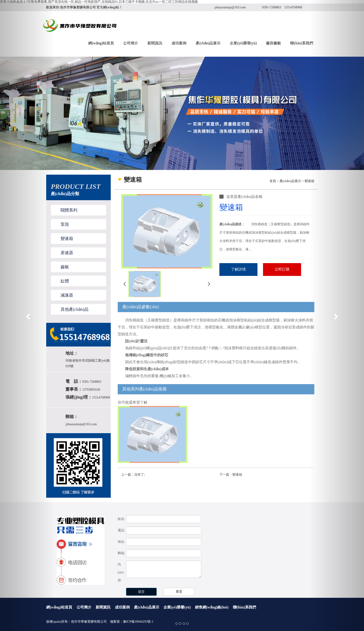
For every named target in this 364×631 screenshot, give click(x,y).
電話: (121, 530)
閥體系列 (69, 210)
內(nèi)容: (121, 572)
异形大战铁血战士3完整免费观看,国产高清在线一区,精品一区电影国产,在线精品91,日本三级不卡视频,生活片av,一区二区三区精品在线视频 (99, 2)
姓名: (121, 519)
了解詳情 (238, 269)
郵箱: (121, 553)
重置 (179, 592)
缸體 (65, 281)
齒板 (65, 267)
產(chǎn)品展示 (208, 43)
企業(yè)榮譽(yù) (243, 43)
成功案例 (179, 43)
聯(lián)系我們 (302, 43)
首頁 (273, 181)
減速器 (67, 295)
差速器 (67, 253)
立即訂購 (282, 269)
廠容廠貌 (273, 43)
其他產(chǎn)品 (75, 309)
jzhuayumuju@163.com (230, 7)
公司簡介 (131, 43)
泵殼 (65, 224)
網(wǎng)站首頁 (101, 43)
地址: (121, 542)
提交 (141, 592)
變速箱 (67, 239)
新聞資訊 (155, 43)
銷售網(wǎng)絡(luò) (212, 607)
